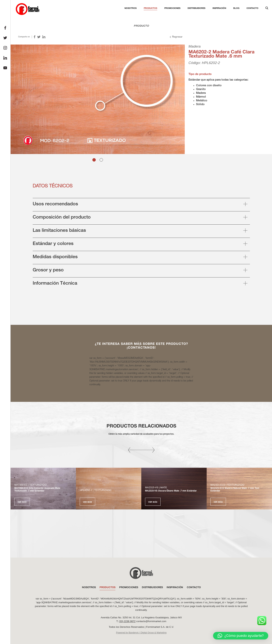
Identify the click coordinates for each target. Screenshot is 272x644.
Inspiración (219, 8)
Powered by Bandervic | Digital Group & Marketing (141, 633)
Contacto (252, 8)
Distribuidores (196, 8)
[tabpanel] (98, 99)
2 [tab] (101, 160)
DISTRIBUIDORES (152, 587)
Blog (236, 8)
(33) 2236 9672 (127, 621)
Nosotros (131, 8)
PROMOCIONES (129, 587)
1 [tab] (94, 160)
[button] (241, 636)
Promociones (172, 8)
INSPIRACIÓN (175, 587)
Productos (150, 8)
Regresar (176, 37)
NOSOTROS (89, 587)
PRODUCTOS (107, 587)
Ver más (22, 502)
